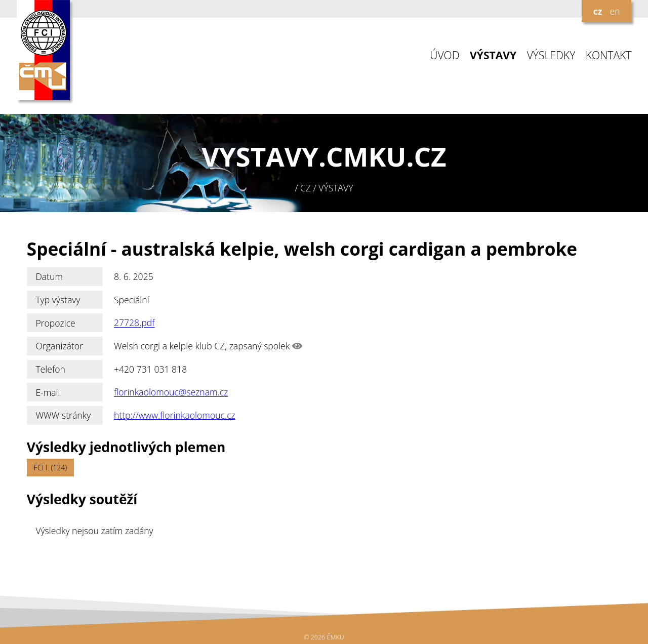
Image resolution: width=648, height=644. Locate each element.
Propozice (55, 323)
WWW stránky (63, 415)
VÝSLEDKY (551, 55)
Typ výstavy (58, 300)
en (615, 11)
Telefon (50, 369)
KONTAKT (609, 55)
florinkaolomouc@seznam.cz (171, 392)
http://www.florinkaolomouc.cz (175, 415)
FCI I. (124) (50, 468)
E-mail (48, 392)
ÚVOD (444, 55)
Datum (49, 276)
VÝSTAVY (493, 55)
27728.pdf (134, 323)
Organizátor (59, 346)
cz (598, 11)
